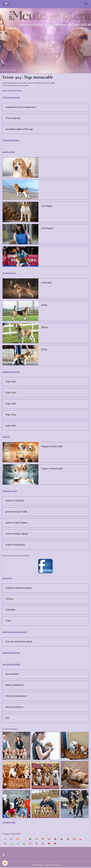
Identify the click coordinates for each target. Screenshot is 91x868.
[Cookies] (5, 863)
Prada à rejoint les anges (19, 588)
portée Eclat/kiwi (15, 501)
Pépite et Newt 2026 (52, 469)
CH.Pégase (47, 229)
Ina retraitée (12, 674)
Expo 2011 (11, 382)
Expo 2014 (11, 415)
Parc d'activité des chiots (19, 642)
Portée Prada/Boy (15, 545)
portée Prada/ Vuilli (16, 512)
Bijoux (45, 327)
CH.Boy (10, 599)
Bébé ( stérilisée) (15, 685)
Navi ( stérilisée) (14, 707)
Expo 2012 (11, 393)
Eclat (8, 621)
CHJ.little (10, 610)
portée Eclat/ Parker (17, 523)
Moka (44, 350)
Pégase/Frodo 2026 (52, 447)
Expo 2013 (11, 404)
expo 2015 (11, 426)
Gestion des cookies (53, 865)
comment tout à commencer (21, 107)
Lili (7, 718)
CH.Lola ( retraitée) (16, 696)
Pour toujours (13, 118)
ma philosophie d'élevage (19, 129)
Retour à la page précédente (12, 90)
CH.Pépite (47, 206)
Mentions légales (38, 865)
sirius (44, 305)
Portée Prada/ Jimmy (17, 534)
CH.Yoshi (46, 283)
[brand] (7, 4)
